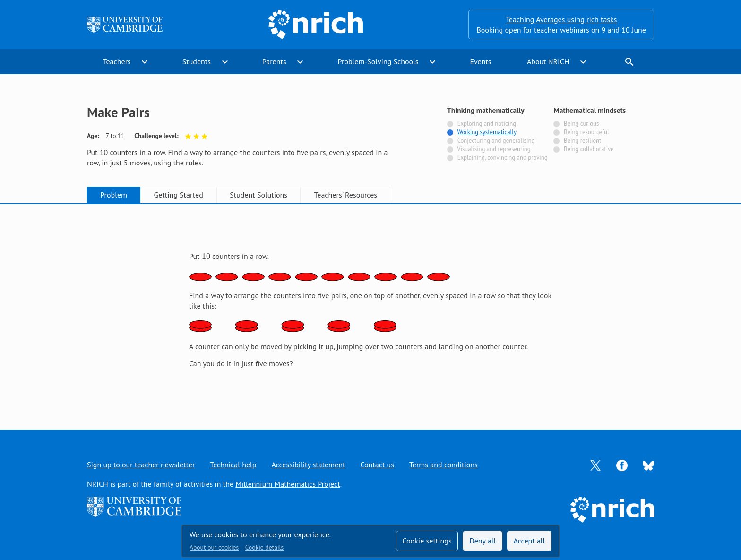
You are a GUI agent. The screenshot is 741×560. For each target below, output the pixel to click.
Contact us (377, 465)
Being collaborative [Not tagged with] (589, 149)
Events (480, 61)
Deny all (483, 541)
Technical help (233, 465)
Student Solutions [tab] (258, 195)
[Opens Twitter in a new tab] (595, 465)
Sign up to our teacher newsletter (141, 465)
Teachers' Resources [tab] (345, 195)
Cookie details (264, 547)
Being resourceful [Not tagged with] (586, 132)
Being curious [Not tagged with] (581, 124)
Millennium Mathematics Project (288, 484)
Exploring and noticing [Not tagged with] (487, 124)
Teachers (117, 61)
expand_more (145, 62)
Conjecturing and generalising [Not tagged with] (496, 141)
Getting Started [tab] (178, 195)
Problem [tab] (114, 195)
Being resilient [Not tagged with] (582, 141)
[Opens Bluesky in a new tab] (648, 465)
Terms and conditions (444, 465)
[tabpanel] (370, 307)
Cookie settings (427, 541)
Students (197, 61)
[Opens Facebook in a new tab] (622, 465)
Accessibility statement (308, 465)
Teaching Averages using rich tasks (561, 19)
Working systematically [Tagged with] (487, 132)
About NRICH (548, 61)
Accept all (530, 541)
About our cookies (214, 547)
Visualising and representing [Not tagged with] (494, 149)
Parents (274, 61)
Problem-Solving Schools (378, 61)
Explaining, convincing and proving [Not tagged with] (503, 158)
